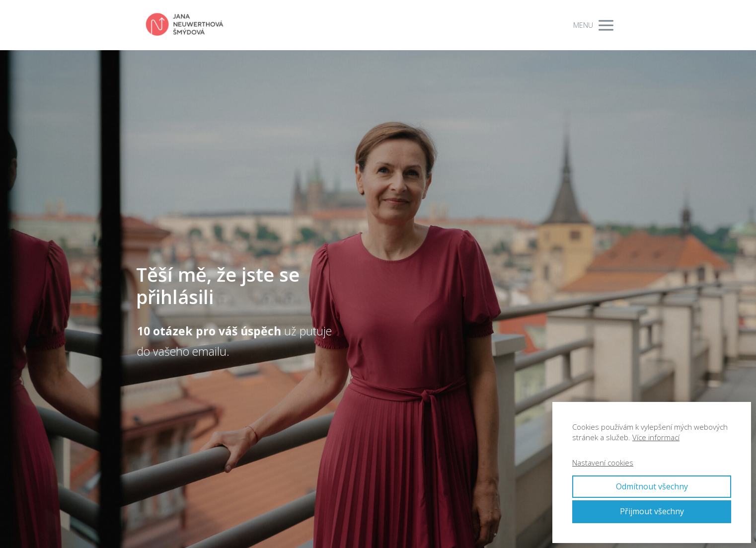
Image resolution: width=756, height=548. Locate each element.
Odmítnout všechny (652, 486)
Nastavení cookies (603, 463)
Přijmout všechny (652, 511)
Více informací (656, 437)
